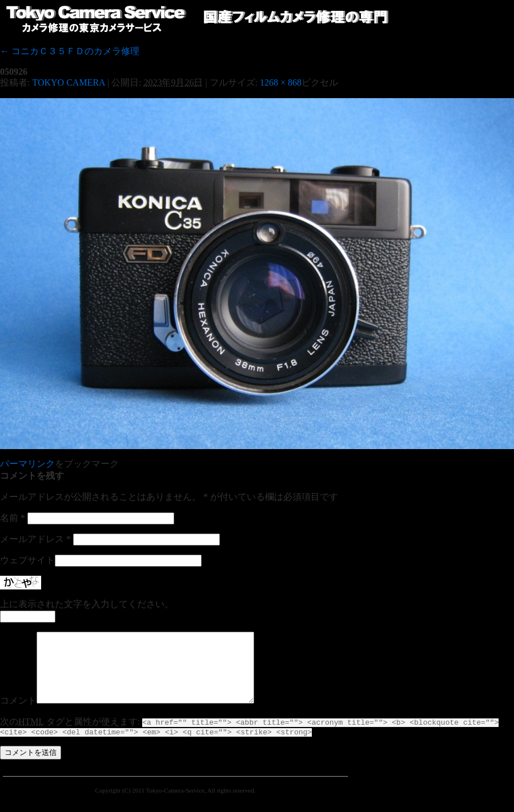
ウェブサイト (27, 560)
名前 (13, 518)
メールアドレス (35, 539)
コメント (18, 714)
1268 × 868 (281, 82)
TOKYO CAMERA (68, 82)
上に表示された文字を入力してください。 (87, 604)
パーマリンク (27, 464)
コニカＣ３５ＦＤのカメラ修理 (70, 51)
